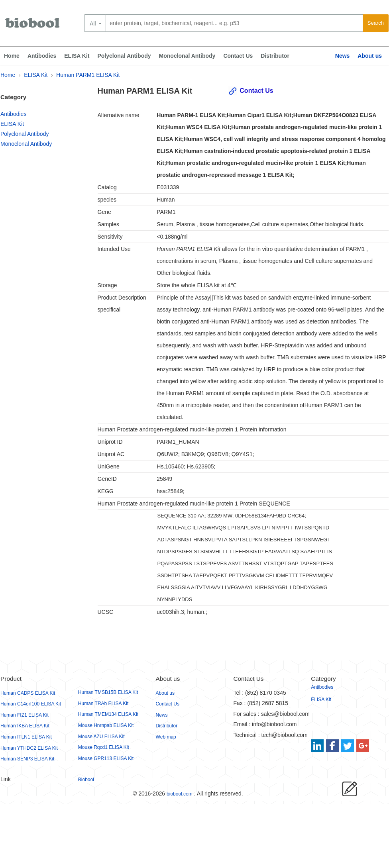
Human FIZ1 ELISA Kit (25, 715)
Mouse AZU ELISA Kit (101, 737)
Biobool (86, 780)
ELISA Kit (77, 56)
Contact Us (238, 56)
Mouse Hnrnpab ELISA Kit (106, 725)
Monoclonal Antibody (187, 56)
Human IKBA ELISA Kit (25, 726)
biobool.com (180, 794)
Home (12, 56)
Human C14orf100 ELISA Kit (31, 704)
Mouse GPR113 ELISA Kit (106, 758)
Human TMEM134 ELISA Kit (108, 714)
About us (370, 56)
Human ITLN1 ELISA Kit (26, 737)
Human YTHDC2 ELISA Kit (29, 748)
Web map (166, 737)
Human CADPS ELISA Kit (28, 693)
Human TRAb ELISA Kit (103, 703)
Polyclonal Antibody (124, 56)
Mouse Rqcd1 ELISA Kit (104, 747)
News (343, 56)
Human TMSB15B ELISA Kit (108, 692)
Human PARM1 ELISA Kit (88, 75)
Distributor (275, 56)
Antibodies (42, 56)
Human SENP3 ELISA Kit (27, 759)
